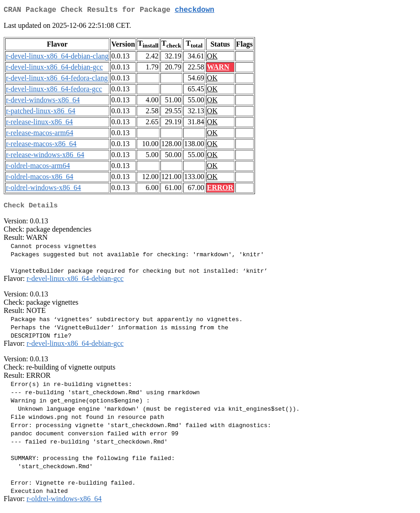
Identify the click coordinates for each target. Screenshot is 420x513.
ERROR (220, 189)
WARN (218, 69)
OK (212, 58)
